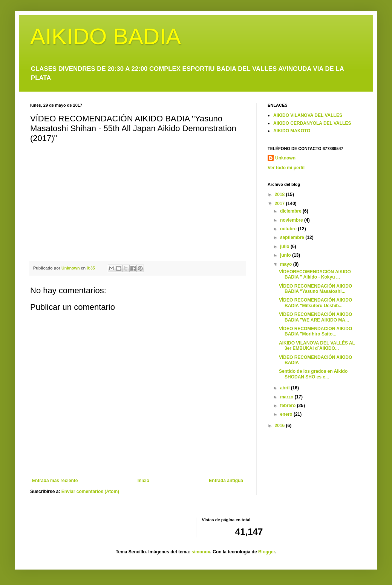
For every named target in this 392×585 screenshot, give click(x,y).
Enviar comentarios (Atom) (90, 492)
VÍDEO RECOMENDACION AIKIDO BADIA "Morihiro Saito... (315, 331)
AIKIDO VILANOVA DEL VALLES (308, 115)
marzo (287, 397)
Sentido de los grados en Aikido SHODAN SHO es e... (313, 374)
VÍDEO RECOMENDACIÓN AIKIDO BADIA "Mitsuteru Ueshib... (315, 303)
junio (286, 255)
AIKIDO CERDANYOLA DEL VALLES (312, 123)
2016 (280, 426)
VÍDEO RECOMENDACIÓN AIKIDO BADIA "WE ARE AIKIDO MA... (315, 317)
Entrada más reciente (55, 481)
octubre (289, 229)
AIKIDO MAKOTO (292, 131)
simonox (201, 552)
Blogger (267, 552)
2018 (280, 194)
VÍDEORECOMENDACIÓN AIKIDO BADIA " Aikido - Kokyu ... (315, 274)
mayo (287, 264)
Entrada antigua (226, 481)
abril (286, 388)
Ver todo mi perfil (286, 168)
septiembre (293, 237)
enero (287, 414)
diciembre (291, 211)
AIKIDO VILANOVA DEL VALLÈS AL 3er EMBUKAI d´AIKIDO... (317, 346)
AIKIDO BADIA (106, 36)
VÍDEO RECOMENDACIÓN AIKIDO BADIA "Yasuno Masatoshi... (315, 289)
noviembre (292, 220)
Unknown (285, 158)
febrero (289, 406)
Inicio (143, 481)
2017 (280, 204)
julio (285, 247)
